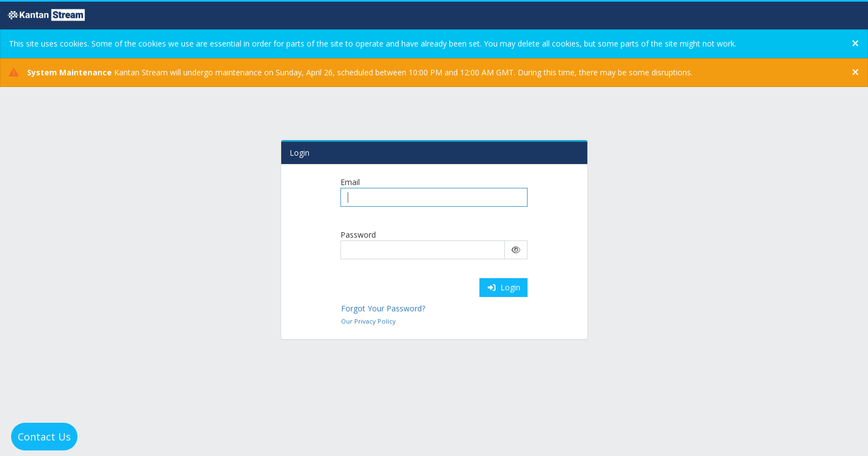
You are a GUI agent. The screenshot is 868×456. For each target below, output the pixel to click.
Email (350, 182)
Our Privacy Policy (368, 321)
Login (504, 287)
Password (358, 235)
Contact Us (44, 437)
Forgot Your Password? (383, 308)
